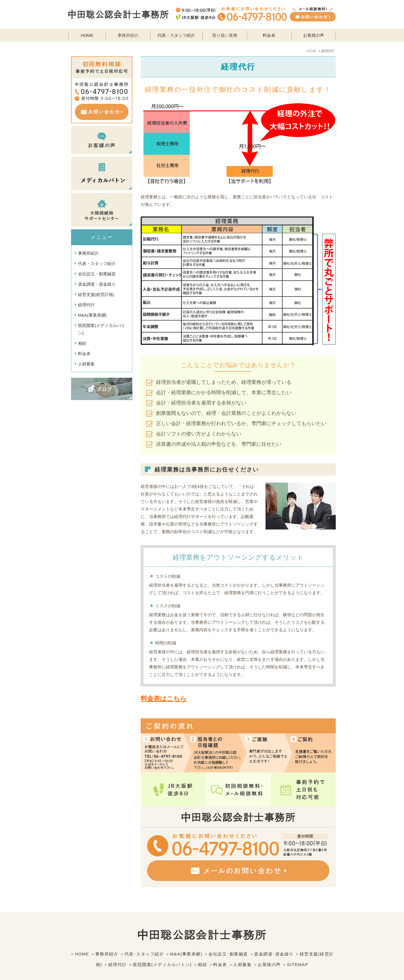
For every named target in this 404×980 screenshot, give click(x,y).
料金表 (269, 35)
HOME (87, 35)
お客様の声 (314, 35)
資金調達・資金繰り (97, 284)
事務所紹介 (88, 253)
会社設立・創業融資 (97, 274)
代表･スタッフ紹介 (144, 941)
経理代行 (86, 305)
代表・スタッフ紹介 (176, 35)
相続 (82, 343)
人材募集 (86, 364)
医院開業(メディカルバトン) (102, 329)
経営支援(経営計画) (96, 294)
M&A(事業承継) (92, 315)
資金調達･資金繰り (274, 941)
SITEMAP (298, 952)
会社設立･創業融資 (228, 941)
